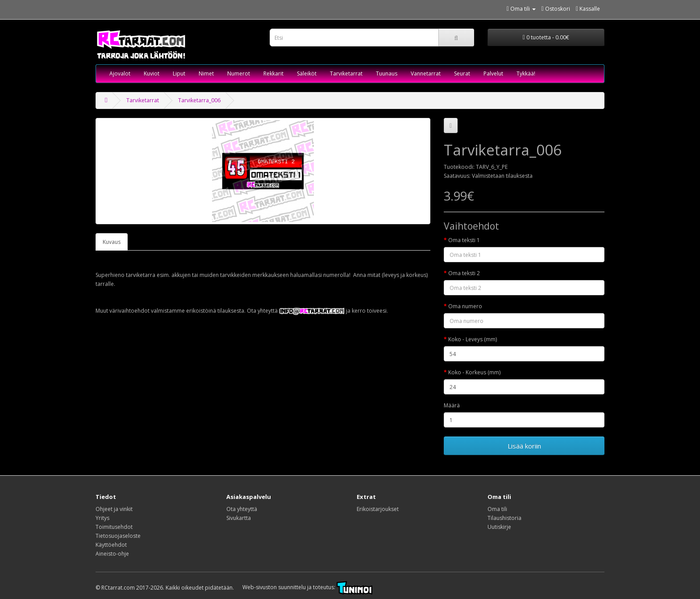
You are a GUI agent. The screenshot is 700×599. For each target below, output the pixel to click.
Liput (179, 73)
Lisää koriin (524, 446)
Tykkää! (526, 73)
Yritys (102, 518)
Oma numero (465, 306)
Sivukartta (239, 518)
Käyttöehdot (111, 545)
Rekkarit (273, 73)
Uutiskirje (499, 527)
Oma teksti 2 (464, 273)
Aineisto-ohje (112, 554)
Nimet (206, 73)
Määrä (452, 405)
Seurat (462, 73)
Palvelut (493, 73)
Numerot (239, 73)
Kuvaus (112, 242)
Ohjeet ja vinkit (114, 509)
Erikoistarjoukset (378, 509)
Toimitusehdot (114, 527)
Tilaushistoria (504, 518)
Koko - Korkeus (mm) (474, 372)
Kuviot (152, 73)
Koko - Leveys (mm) (473, 339)
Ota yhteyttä (242, 509)
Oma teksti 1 (464, 240)
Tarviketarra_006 (199, 100)
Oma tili (497, 509)
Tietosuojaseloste (118, 536)
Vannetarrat (426, 73)
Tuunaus (387, 73)
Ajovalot (120, 73)
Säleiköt (307, 73)
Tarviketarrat (346, 73)
